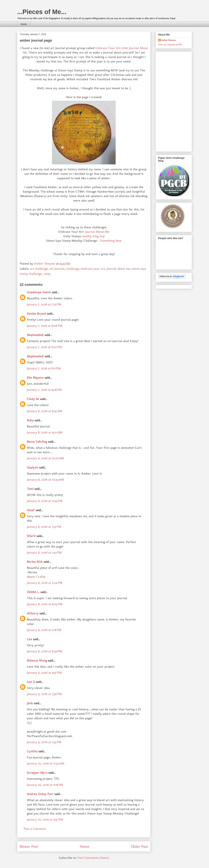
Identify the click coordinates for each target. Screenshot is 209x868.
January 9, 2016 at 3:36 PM (44, 694)
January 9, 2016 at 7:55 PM (44, 742)
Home (24, 24)
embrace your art (93, 269)
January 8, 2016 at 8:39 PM (44, 651)
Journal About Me (97, 232)
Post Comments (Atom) (93, 858)
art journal (57, 269)
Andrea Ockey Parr (40, 794)
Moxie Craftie (36, 577)
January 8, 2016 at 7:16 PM (44, 630)
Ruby (30, 420)
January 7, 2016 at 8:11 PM (44, 368)
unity (47, 274)
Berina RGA (35, 562)
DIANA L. (33, 592)
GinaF (31, 510)
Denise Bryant (37, 313)
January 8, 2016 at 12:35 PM (45, 501)
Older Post (139, 846)
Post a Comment (35, 829)
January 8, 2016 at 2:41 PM (44, 552)
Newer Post (29, 846)
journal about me (118, 269)
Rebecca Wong (37, 660)
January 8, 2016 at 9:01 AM (45, 432)
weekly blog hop (93, 236)
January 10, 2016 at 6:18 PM (45, 785)
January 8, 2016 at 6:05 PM (45, 604)
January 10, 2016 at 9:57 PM (45, 819)
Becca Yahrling (37, 442)
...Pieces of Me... (42, 12)
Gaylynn (33, 467)
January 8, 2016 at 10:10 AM (45, 458)
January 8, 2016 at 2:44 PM (45, 583)
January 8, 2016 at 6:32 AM (44, 411)
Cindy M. (33, 399)
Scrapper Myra (37, 773)
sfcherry (33, 613)
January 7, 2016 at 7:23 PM (44, 304)
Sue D (31, 682)
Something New (111, 241)
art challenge (39, 269)
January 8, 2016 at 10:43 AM (45, 479)
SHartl (31, 536)
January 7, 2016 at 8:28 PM (44, 390)
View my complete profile (170, 45)
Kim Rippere (35, 378)
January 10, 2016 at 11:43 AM (45, 763)
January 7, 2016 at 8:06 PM (45, 326)
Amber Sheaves (168, 40)
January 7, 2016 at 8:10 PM (44, 347)
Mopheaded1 (35, 335)
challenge (73, 269)
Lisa (29, 639)
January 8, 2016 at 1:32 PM (44, 527)
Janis (30, 703)
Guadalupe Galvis (39, 292)
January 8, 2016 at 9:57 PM (44, 673)
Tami (30, 489)
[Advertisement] (171, 101)
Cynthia (32, 751)
